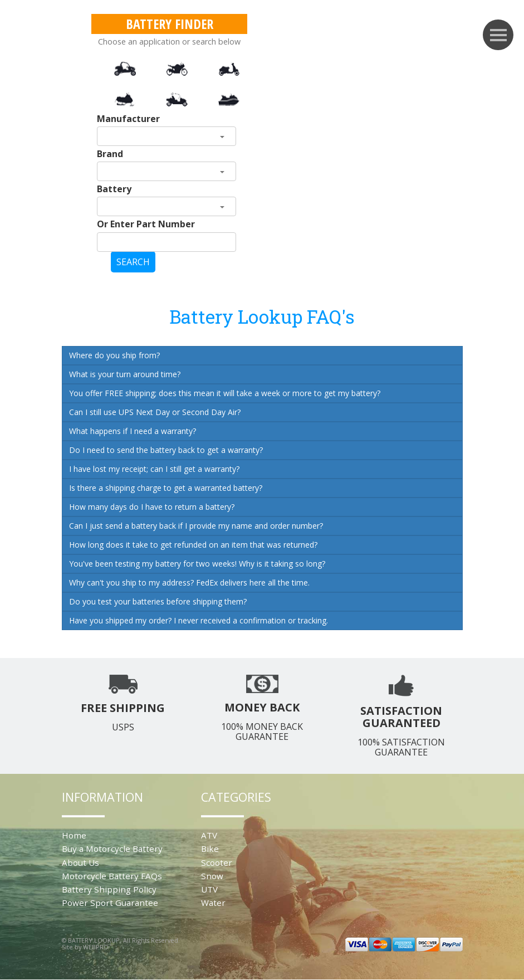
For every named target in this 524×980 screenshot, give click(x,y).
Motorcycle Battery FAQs (112, 876)
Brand (110, 154)
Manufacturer (128, 119)
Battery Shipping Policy (109, 889)
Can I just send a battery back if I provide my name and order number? (196, 526)
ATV (209, 835)
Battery (114, 189)
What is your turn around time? (125, 374)
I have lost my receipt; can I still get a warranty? (154, 469)
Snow (212, 876)
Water (213, 903)
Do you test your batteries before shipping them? (158, 601)
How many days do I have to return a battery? (152, 507)
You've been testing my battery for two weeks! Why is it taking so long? (197, 564)
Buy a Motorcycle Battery (112, 849)
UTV (209, 889)
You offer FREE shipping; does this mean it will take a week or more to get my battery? (225, 393)
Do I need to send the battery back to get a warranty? (166, 450)
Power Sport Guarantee (110, 903)
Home (74, 835)
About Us (80, 862)
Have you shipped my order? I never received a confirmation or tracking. (199, 620)
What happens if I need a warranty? (133, 431)
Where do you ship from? (114, 355)
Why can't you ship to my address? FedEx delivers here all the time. (189, 582)
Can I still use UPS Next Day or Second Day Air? (155, 412)
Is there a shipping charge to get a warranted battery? (166, 488)
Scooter (217, 862)
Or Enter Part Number (146, 224)
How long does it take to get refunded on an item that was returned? (193, 545)
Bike (210, 849)
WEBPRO (96, 947)
